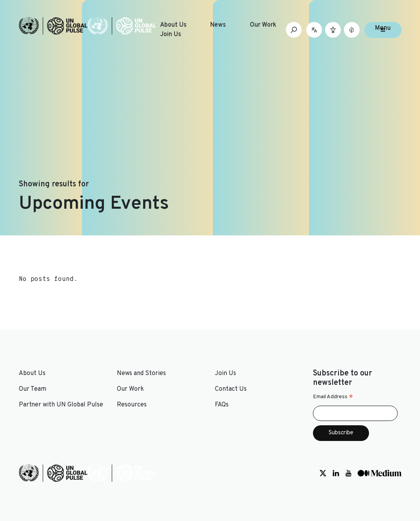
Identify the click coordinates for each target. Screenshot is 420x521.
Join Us (171, 35)
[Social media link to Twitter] (323, 473)
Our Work (263, 25)
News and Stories (141, 373)
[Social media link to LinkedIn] (336, 473)
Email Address (333, 397)
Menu (383, 28)
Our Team (33, 389)
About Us (173, 25)
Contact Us (231, 389)
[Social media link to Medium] (380, 473)
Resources (132, 405)
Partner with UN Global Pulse (61, 405)
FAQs (222, 405)
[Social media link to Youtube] (348, 473)
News (218, 25)
